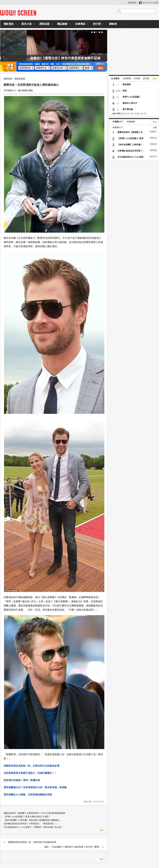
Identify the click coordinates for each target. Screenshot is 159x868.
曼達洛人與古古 (130, 103)
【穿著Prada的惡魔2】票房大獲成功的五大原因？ (27, 817)
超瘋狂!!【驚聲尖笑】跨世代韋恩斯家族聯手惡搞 (78, 58)
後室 (125, 91)
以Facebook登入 (149, 3)
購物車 (113, 24)
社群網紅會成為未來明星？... (131, 151)
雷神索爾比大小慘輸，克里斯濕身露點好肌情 (28, 794)
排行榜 (97, 24)
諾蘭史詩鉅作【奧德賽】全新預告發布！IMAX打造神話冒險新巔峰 (34, 813)
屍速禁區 (127, 84)
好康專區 (80, 24)
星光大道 (27, 24)
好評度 (146, 78)
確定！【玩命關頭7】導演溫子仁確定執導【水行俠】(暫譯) (72, 847)
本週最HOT (118, 122)
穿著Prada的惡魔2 (131, 97)
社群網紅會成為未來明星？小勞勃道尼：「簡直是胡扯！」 (31, 824)
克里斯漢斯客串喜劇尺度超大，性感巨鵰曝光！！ (30, 773)
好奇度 (137, 78)
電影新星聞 (20, 79)
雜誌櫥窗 (62, 24)
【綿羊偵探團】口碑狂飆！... (131, 144)
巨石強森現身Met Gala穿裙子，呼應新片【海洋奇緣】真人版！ (33, 827)
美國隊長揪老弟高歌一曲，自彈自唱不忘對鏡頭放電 (32, 766)
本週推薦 (131, 122)
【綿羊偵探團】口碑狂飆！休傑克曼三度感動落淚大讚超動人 (32, 820)
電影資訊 (9, 24)
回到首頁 (132, 3)
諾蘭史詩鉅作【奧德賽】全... (131, 132)
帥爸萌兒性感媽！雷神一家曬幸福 (22, 780)
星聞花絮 (44, 24)
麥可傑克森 (128, 109)
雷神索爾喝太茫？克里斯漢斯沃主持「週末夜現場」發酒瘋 (35, 787)
